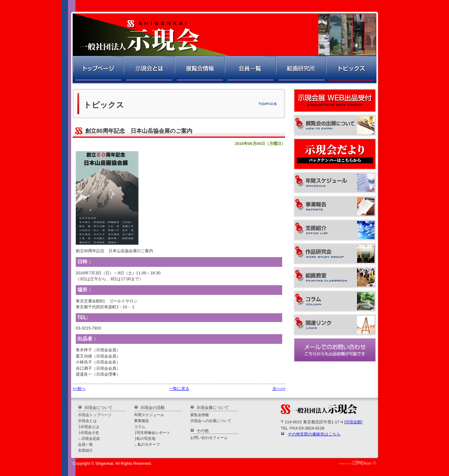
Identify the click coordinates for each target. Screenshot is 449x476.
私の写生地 (146, 438)
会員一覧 (250, 70)
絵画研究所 (301, 70)
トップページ (97, 70)
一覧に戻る (179, 389)
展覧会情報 (199, 70)
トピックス (352, 70)
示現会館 (353, 422)
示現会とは (149, 70)
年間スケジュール (149, 415)
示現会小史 (90, 433)
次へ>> (279, 389)
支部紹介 (85, 450)
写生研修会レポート (153, 433)
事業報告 (142, 421)
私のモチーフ (149, 444)
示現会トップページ (95, 415)
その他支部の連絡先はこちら (314, 434)
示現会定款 (91, 438)
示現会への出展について (211, 421)
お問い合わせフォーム (209, 438)
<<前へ (79, 389)
